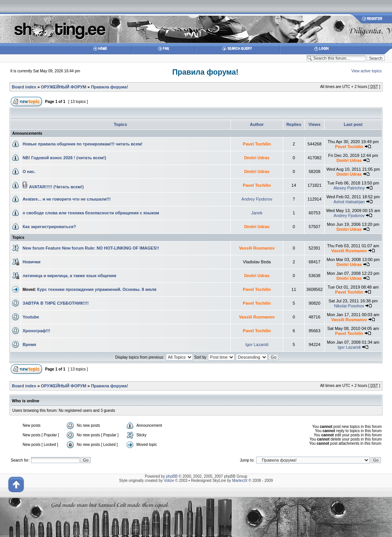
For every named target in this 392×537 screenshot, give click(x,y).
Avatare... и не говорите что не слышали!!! (67, 199)
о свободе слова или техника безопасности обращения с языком (91, 213)
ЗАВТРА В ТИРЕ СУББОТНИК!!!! (56, 303)
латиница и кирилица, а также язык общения (69, 276)
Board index (24, 87)
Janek (257, 213)
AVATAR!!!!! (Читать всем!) (56, 187)
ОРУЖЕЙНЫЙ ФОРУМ (64, 87)
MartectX (240, 481)
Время (29, 344)
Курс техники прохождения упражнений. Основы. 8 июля (97, 289)
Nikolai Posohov (349, 306)
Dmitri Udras (257, 158)
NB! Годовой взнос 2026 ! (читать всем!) (64, 158)
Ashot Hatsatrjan (349, 202)
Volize (169, 481)
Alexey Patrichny (349, 188)
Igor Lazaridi (257, 344)
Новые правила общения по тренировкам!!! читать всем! (82, 144)
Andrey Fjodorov (257, 199)
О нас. (29, 171)
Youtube (31, 317)
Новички (32, 262)
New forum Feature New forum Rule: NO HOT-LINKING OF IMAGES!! (91, 248)
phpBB (172, 476)
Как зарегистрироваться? (49, 227)
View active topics (367, 71)
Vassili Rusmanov (257, 248)
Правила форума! (205, 72)
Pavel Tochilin (257, 144)
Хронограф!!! (36, 331)
